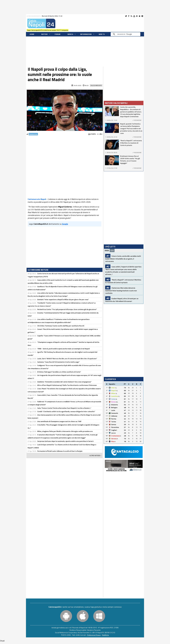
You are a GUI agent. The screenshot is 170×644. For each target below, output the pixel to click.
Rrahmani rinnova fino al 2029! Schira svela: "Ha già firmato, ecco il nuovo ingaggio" (130, 160)
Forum (57, 34)
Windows (142, 16)
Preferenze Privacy (94, 635)
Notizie (44, 34)
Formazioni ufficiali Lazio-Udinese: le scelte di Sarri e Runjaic (60, 451)
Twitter (126, 16)
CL (116, 388)
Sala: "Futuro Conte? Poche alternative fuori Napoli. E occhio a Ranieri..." (64, 408)
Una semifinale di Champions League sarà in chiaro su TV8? (59, 421)
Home (32, 34)
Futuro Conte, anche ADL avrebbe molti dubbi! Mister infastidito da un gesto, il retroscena (123, 259)
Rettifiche (105, 635)
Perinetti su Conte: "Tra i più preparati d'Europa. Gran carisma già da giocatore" (67, 309)
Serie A (70, 34)
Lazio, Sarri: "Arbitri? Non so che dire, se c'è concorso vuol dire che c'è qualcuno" (67, 358)
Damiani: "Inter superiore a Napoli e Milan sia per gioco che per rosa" (63, 299)
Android (137, 16)
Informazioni (86, 34)
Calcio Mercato (96, 85)
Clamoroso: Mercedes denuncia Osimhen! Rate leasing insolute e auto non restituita (121, 290)
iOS (140, 16)
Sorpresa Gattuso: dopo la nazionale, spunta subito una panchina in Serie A (65, 441)
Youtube (134, 16)
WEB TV (102, 34)
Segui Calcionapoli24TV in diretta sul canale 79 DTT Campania (48, 30)
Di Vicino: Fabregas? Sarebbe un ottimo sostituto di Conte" (59, 372)
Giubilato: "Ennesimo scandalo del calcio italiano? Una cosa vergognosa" (64, 382)
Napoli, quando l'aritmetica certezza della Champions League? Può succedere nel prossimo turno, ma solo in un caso (131, 129)
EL (116, 399)
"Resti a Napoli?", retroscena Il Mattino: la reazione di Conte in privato (131, 143)
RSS (131, 16)
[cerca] (126, 34)
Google (65, 224)
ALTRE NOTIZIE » (95, 456)
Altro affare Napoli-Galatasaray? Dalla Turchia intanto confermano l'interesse (67, 385)
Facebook (129, 16)
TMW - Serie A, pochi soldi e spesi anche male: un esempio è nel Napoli (64, 349)
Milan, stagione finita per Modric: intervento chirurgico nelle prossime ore (65, 431)
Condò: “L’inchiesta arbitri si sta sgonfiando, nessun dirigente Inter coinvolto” (66, 411)
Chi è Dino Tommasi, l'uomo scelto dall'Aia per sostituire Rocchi (61, 326)
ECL (117, 402)
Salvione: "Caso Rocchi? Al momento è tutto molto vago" (58, 362)
